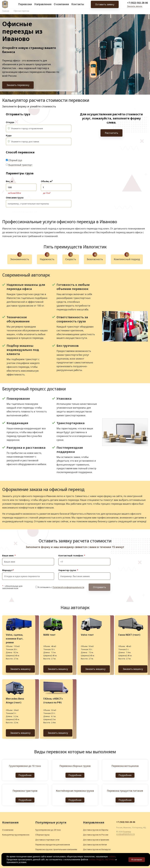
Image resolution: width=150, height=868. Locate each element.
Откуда (10, 122)
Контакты (78, 6)
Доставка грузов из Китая (95, 845)
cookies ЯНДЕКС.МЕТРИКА (102, 859)
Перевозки (25, 6)
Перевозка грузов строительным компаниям (56, 849)
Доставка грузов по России (96, 835)
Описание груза (15, 198)
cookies (112, 857)
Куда (9, 135)
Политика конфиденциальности (126, 833)
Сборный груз (15, 160)
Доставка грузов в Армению (96, 840)
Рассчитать (111, 133)
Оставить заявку (105, 6)
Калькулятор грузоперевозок (16, 835)
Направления (43, 6)
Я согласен (137, 860)
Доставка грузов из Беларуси (97, 849)
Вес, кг (10, 181)
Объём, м (47, 181)
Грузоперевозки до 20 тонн (48, 830)
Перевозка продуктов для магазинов (53, 845)
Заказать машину (20, 669)
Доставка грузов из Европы (96, 830)
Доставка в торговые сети (47, 840)
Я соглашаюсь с (61, 587)
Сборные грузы (42, 835)
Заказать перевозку (18, 85)
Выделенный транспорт (20, 165)
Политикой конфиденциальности (68, 587)
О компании (61, 6)
